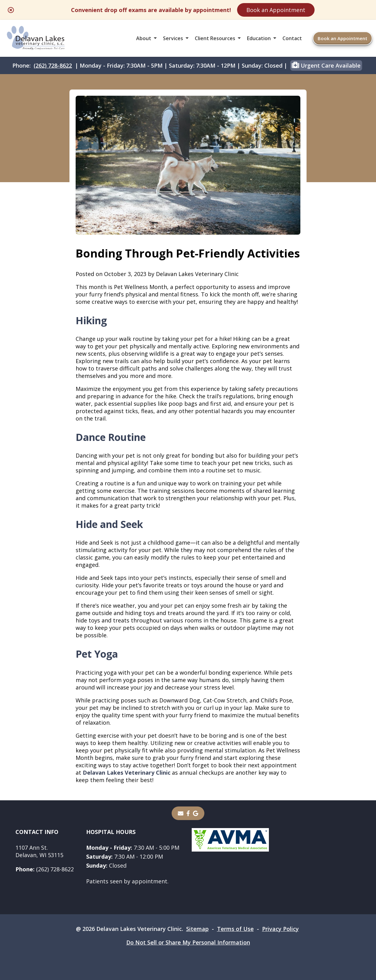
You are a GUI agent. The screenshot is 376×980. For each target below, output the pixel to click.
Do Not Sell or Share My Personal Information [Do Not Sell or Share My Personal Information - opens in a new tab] (188, 942)
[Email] (181, 813)
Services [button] (173, 38)
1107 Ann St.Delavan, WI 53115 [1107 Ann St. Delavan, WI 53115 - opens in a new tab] (39, 851)
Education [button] (259, 38)
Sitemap (197, 929)
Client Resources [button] (215, 38)
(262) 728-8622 (53, 65)
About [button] (144, 38)
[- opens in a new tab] (188, 813)
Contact (292, 38)
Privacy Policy (280, 929)
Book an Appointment (276, 10)
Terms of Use (235, 929)
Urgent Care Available (326, 65)
